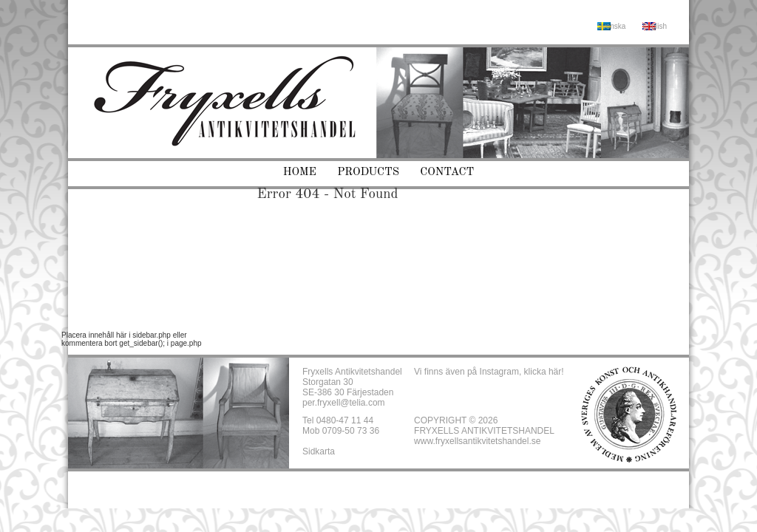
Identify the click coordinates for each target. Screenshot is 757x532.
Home (300, 173)
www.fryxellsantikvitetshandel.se (477, 441)
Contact (447, 173)
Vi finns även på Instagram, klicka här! (489, 372)
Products (368, 173)
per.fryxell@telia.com (344, 403)
